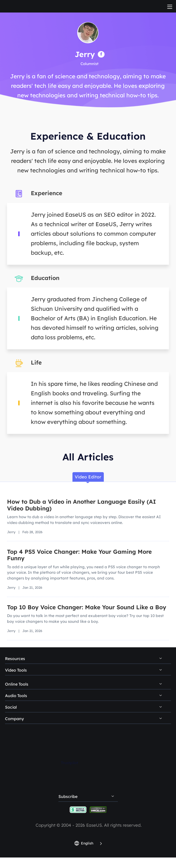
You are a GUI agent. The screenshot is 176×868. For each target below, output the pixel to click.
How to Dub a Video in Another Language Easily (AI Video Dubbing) (81, 505)
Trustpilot (70, 763)
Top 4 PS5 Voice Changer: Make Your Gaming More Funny (79, 555)
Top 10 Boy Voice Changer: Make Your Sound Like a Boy (87, 607)
